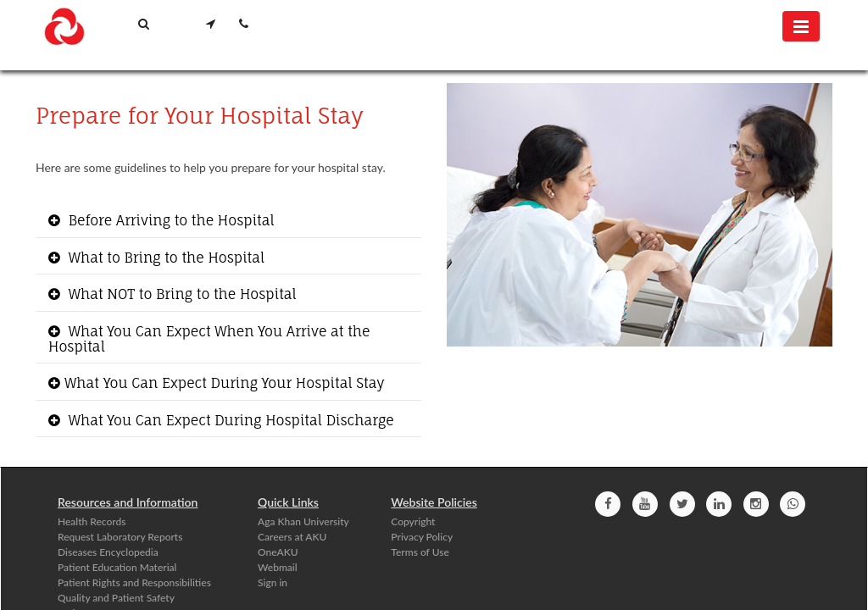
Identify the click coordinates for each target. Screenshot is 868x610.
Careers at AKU (292, 537)
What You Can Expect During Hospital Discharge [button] (229, 420)
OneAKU (278, 552)
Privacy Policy (422, 537)
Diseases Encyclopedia (108, 552)
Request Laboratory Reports (120, 537)
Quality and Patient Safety (116, 598)
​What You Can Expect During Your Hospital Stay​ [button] (225, 383)
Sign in (273, 582)
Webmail (278, 567)
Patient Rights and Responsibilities (134, 582)
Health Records (92, 521)
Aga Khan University (303, 521)
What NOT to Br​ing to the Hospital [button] (181, 294)
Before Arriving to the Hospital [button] (170, 220)
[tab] (228, 222)
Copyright (413, 521)
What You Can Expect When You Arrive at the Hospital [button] (209, 339)
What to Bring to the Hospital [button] (164, 258)
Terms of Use (420, 552)
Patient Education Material (117, 567)
